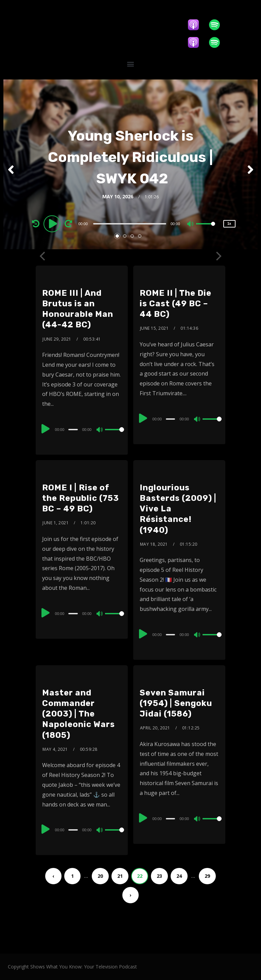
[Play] (53, 227)
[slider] (130, 227)
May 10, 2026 (118, 200)
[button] (130, 64)
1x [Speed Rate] (229, 227)
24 (179, 876)
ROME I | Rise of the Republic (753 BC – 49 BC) (81, 498)
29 (207, 876)
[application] (131, 227)
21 (120, 876)
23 (159, 876)
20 (100, 876)
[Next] (218, 256)
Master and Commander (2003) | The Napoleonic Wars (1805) (79, 714)
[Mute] (191, 228)
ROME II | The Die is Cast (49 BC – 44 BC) (176, 304)
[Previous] (43, 256)
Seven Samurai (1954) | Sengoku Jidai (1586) (176, 703)
